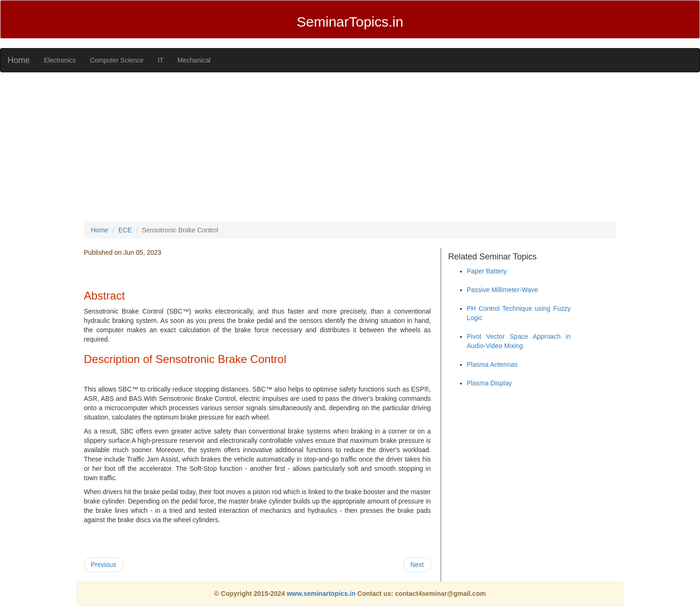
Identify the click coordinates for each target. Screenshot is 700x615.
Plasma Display (489, 383)
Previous (104, 565)
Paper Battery (487, 271)
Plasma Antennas (492, 364)
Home (19, 60)
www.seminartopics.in (322, 594)
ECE (125, 230)
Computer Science (117, 60)
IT (161, 60)
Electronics (60, 60)
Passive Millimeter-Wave (503, 290)
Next (417, 565)
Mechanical (194, 60)
